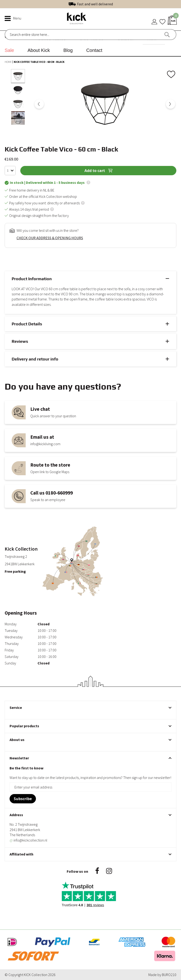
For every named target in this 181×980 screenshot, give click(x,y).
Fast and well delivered (95, 7)
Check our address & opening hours (50, 238)
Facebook (97, 871)
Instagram (109, 871)
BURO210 (169, 975)
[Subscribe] (23, 799)
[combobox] (30, 34)
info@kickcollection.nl (28, 840)
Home (8, 62)
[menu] (90, 43)
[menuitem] (11, 50)
